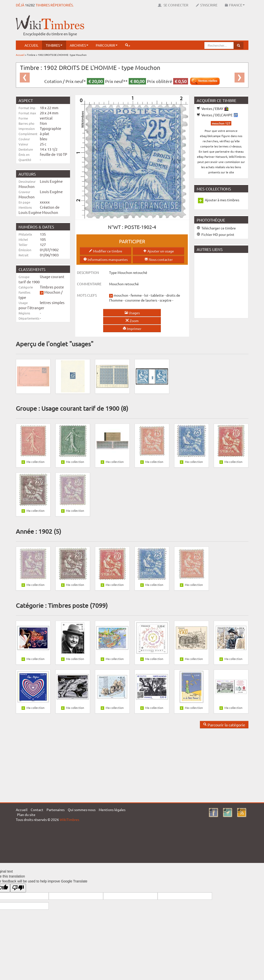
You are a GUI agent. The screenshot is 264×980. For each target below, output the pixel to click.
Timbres (54, 45)
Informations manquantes (106, 259)
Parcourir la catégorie (224, 725)
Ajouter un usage (159, 251)
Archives (79, 45)
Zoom (132, 321)
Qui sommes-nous (82, 810)
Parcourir (107, 45)
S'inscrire (207, 5)
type (22, 297)
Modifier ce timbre (106, 251)
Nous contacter (159, 259)
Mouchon (52, 292)
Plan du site (26, 815)
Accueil (31, 45)
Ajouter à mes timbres (222, 200)
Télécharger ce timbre (216, 228)
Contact (37, 810)
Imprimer (132, 328)
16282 (30, 5)
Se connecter (173, 5)
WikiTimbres (69, 819)
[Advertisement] (158, 26)
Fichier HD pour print (216, 234)
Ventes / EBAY (213, 108)
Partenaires (56, 810)
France (235, 5)
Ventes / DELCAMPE (217, 115)
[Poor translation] (18, 888)
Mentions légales (112, 810)
